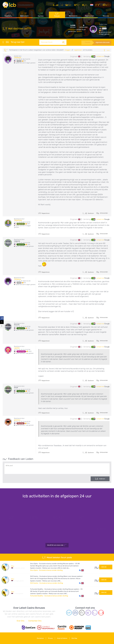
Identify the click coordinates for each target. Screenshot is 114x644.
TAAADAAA (18, 220)
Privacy (50, 638)
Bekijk (106, 567)
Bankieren (73, 14)
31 (96, 567)
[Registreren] (98, 5)
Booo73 (17, 325)
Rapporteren (44, 213)
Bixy (13, 566)
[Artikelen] (58, 5)
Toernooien (90, 14)
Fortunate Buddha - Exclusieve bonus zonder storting (49, 596)
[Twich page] (88, 613)
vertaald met (103, 56)
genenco (79, 31)
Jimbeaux (103, 26)
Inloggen (68, 50)
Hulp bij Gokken (62, 638)
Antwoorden (104, 213)
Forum (57, 14)
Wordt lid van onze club (57, 545)
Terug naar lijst (14, 42)
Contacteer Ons (35, 621)
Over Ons (20, 621)
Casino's (8, 14)
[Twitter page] (82, 613)
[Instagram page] (95, 613)
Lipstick (17, 348)
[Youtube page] (101, 613)
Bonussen (24, 14)
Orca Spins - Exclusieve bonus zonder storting (46, 570)
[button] (81, 570)
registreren (78, 50)
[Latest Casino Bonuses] (9, 5)
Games (41, 14)
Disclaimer (40, 638)
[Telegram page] (69, 613)
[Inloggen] (107, 5)
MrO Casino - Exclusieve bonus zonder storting (47, 583)
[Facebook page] (75, 613)
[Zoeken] (64, 42)
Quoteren (88, 213)
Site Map (74, 638)
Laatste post (72, 30)
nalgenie (17, 241)
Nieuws (106, 14)
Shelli (16, 388)
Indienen (102, 479)
